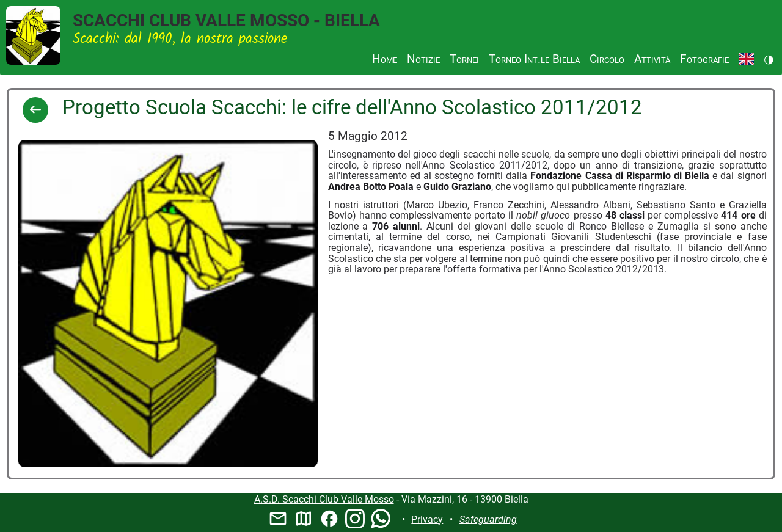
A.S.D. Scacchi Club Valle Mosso (324, 499)
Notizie (423, 59)
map (304, 519)
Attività (652, 59)
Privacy (427, 519)
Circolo (607, 59)
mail (278, 519)
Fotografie (704, 59)
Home (385, 59)
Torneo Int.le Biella (534, 59)
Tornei (464, 59)
